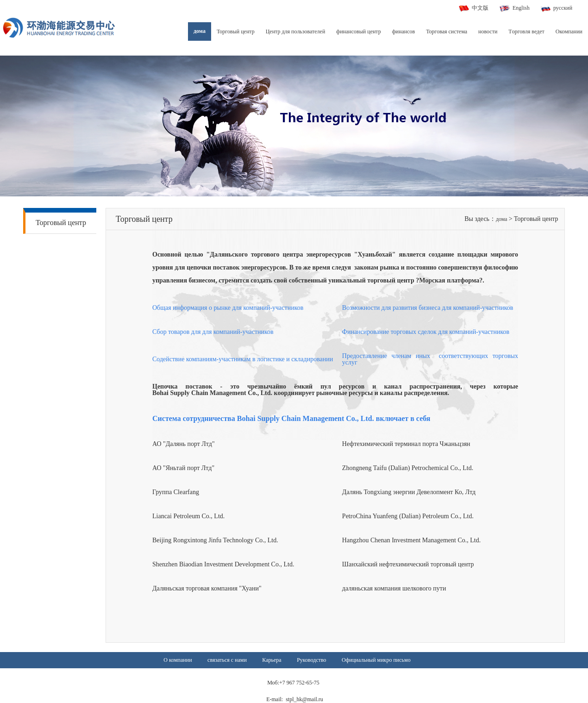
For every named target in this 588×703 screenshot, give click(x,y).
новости (488, 31)
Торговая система (447, 31)
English (521, 8)
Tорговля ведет (526, 31)
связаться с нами (227, 660)
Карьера (272, 660)
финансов (403, 31)
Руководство (311, 660)
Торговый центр (236, 31)
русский (563, 8)
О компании (178, 660)
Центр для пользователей (296, 31)
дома (200, 31)
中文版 (480, 8)
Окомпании (569, 31)
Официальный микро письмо (376, 660)
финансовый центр (358, 31)
